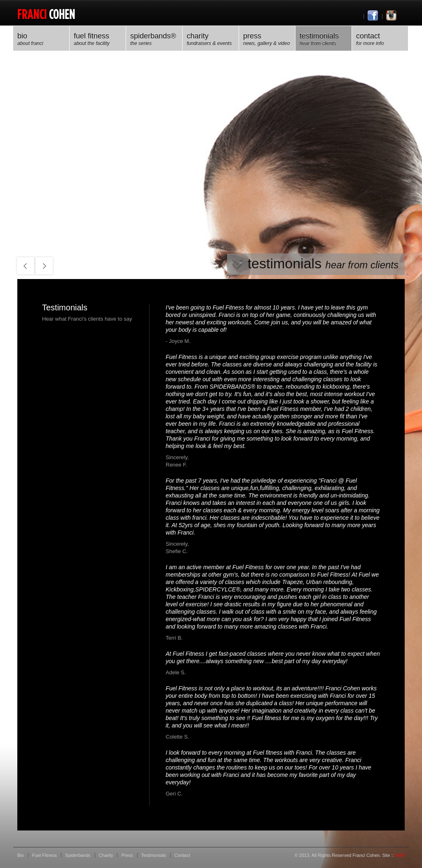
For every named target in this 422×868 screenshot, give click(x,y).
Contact (380, 39)
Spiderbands (78, 855)
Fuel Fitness (98, 39)
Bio (41, 39)
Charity (211, 39)
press (267, 39)
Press (127, 855)
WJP (400, 855)
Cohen (46, 14)
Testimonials (324, 39)
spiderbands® (154, 39)
